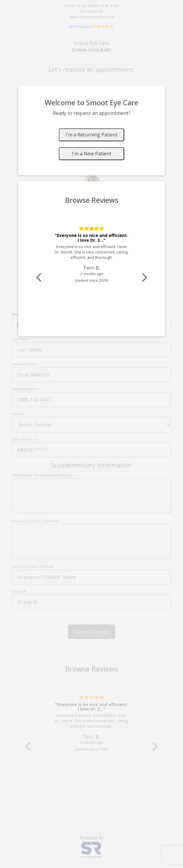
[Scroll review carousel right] (144, 278)
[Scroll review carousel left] (39, 278)
